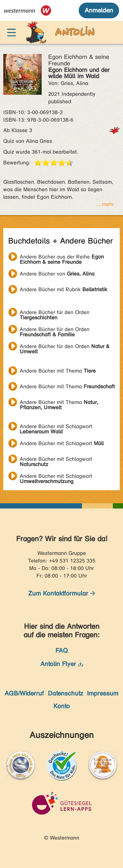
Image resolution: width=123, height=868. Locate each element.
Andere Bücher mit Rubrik (63, 289)
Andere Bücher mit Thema (58, 371)
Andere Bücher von (57, 274)
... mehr (105, 204)
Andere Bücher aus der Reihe (62, 258)
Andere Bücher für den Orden (55, 313)
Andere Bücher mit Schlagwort (56, 427)
